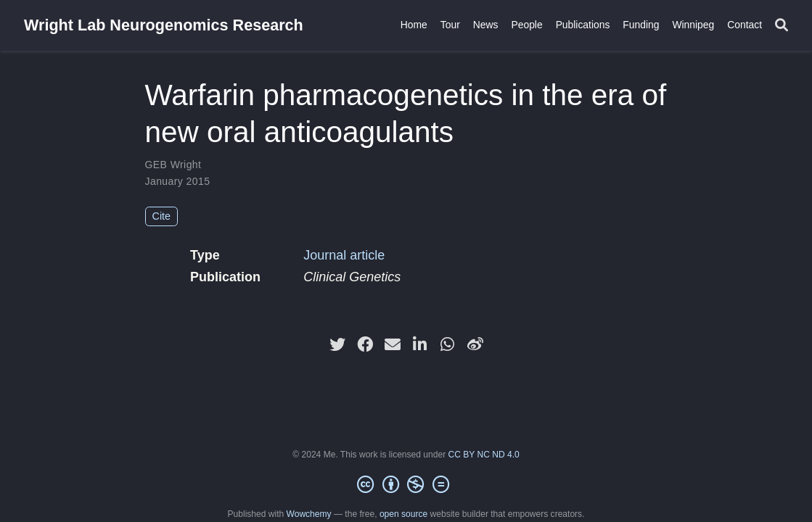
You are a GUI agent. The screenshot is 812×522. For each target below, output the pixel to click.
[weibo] (475, 344)
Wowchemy (309, 514)
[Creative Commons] (406, 485)
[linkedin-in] (420, 344)
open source (403, 514)
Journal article (344, 255)
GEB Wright (173, 165)
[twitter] (337, 344)
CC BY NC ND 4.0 (484, 455)
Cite (162, 216)
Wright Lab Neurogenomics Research (164, 25)
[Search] (782, 26)
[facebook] (365, 344)
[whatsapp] (448, 344)
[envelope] (393, 344)
